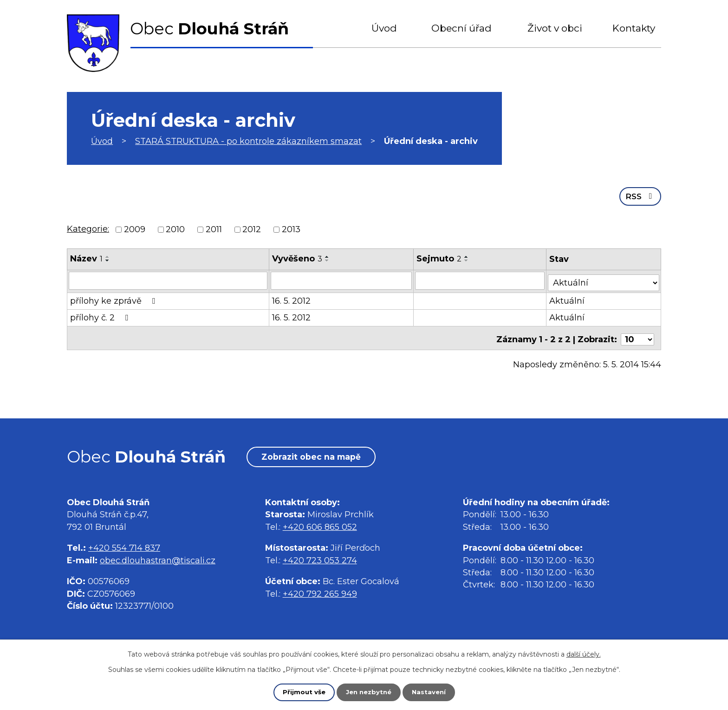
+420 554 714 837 (124, 550)
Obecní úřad (461, 28)
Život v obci (555, 28)
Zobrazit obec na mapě (317, 458)
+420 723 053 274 (320, 562)
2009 (135, 228)
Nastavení (431, 692)
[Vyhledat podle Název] (168, 280)
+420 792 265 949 (320, 595)
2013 (291, 228)
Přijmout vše (302, 692)
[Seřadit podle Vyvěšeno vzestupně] (328, 256)
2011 (214, 228)
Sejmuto (439, 258)
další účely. (584, 654)
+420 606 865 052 (320, 528)
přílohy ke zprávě (114, 298)
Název (86, 258)
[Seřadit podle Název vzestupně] (108, 256)
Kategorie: (88, 228)
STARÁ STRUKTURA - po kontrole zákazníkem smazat (248, 141)
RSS (640, 195)
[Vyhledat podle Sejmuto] (481, 280)
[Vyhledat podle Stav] (604, 279)
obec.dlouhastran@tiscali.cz (158, 562)
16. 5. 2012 (292, 298)
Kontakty (634, 28)
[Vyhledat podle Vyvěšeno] (342, 280)
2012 (252, 228)
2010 (175, 228)
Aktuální (568, 298)
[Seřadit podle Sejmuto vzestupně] (467, 256)
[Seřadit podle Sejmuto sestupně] (467, 260)
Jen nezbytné (368, 692)
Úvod (384, 28)
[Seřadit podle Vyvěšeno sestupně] (328, 260)
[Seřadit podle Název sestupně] (108, 260)
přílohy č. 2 (101, 315)
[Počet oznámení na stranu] (637, 334)
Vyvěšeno (298, 258)
